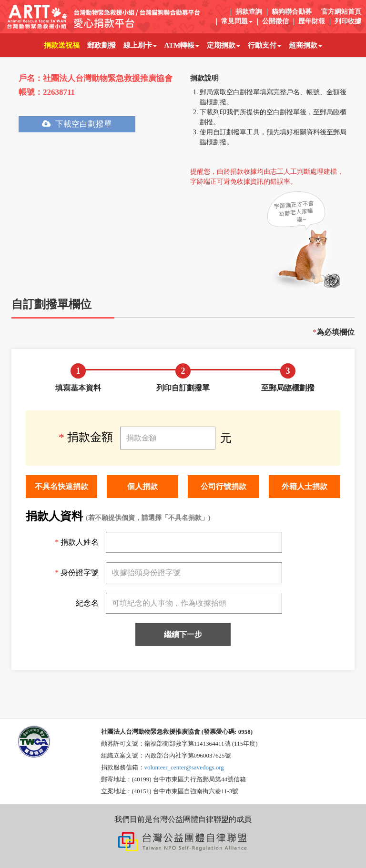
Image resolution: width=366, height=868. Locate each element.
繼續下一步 (183, 634)
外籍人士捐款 (305, 486)
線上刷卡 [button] (140, 45)
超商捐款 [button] (305, 45)
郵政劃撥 (103, 41)
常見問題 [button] (237, 21)
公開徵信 (275, 21)
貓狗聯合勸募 (292, 12)
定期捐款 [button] (224, 45)
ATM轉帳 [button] (182, 45)
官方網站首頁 (341, 12)
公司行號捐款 (224, 486)
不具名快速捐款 (61, 486)
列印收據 (348, 21)
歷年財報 (312, 21)
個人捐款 (142, 486)
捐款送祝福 (64, 41)
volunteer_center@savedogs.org (184, 767)
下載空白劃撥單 (77, 124)
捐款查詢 (249, 12)
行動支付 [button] (264, 45)
